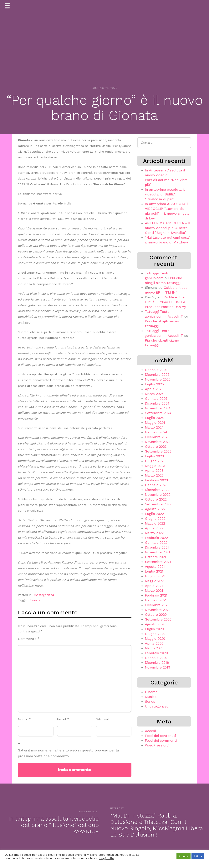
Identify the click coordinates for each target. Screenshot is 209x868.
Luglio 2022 (154, 514)
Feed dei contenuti (160, 736)
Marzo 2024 (154, 427)
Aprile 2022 (154, 528)
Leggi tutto (107, 858)
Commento (29, 639)
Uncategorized (43, 595)
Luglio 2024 (154, 418)
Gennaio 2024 (156, 432)
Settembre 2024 (158, 413)
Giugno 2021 (155, 576)
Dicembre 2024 (157, 403)
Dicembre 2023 (157, 437)
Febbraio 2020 (156, 653)
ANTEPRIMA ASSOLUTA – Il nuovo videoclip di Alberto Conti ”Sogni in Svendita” (168, 228)
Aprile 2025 (154, 389)
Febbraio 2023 (156, 480)
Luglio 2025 (154, 384)
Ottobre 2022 (156, 499)
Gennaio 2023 (156, 485)
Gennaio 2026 (156, 370)
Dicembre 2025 (157, 374)
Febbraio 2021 (156, 595)
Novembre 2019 (158, 667)
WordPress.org (157, 745)
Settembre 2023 (158, 451)
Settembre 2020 (158, 619)
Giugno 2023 (155, 461)
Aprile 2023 (154, 470)
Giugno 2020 (155, 634)
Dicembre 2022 (157, 490)
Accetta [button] (184, 856)
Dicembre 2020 (157, 605)
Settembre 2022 (158, 504)
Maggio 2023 (155, 466)
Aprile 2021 (154, 586)
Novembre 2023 (158, 442)
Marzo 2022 (154, 533)
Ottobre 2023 (156, 446)
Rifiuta (198, 856)
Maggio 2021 (155, 581)
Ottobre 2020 (156, 614)
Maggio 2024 (155, 422)
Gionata (35, 600)
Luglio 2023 (154, 456)
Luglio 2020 (154, 629)
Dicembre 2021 (157, 547)
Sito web (103, 719)
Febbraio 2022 (156, 538)
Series (150, 701)
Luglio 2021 (154, 571)
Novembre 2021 (157, 552)
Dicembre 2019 (157, 662)
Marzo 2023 (154, 475)
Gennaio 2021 (156, 600)
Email (63, 719)
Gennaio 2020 (156, 658)
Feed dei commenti (161, 740)
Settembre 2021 (158, 562)
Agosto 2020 (155, 624)
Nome (24, 719)
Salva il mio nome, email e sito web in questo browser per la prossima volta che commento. (68, 753)
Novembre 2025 (158, 379)
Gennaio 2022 (156, 542)
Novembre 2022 (158, 494)
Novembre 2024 (158, 408)
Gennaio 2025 (156, 398)
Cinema (151, 692)
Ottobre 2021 (155, 557)
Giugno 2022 (155, 518)
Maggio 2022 (155, 523)
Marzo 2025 (154, 394)
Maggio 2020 (155, 638)
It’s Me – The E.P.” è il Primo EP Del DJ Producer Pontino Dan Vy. (166, 302)
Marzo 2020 (154, 648)
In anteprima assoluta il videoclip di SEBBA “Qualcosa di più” (165, 194)
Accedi (150, 731)
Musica (151, 697)
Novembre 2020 (158, 610)
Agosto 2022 (155, 509)
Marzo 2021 (154, 590)
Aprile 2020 (154, 643)
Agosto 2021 (155, 566)
